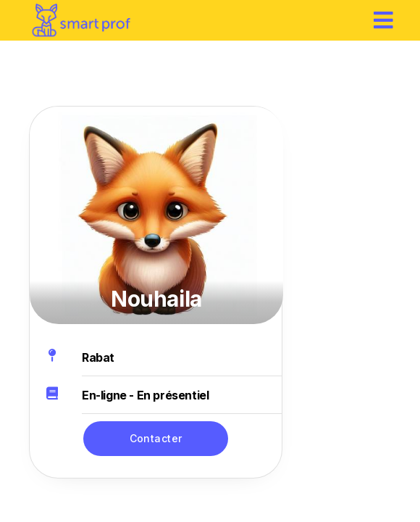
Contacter (156, 438)
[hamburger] (384, 20)
